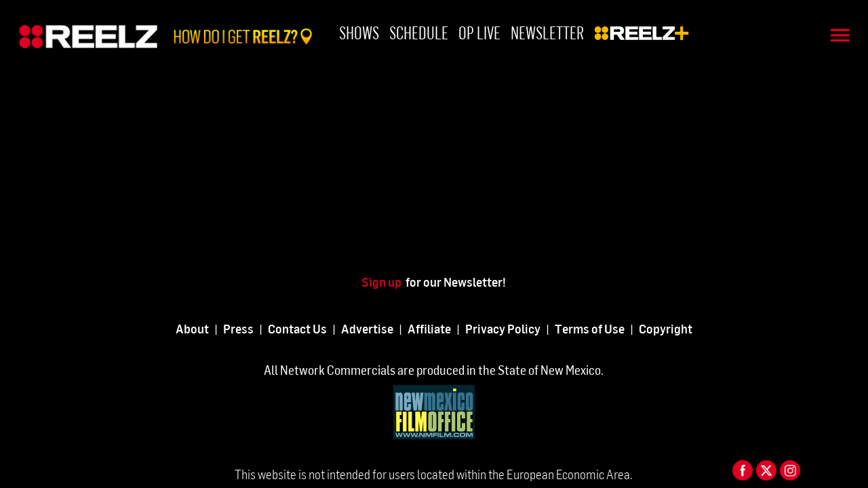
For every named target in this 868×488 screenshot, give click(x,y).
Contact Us (297, 328)
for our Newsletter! (456, 282)
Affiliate (429, 328)
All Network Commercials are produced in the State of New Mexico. (434, 370)
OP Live (479, 32)
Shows (359, 32)
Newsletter (547, 32)
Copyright (666, 328)
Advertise (367, 328)
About (192, 328)
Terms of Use (590, 328)
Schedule (419, 32)
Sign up (383, 282)
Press (238, 328)
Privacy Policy (503, 328)
